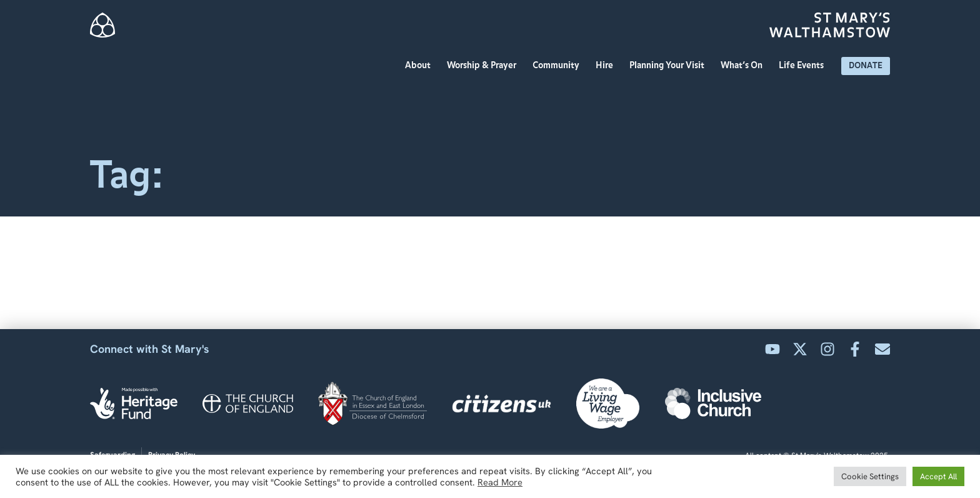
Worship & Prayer (485, 66)
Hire (607, 66)
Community (559, 66)
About (421, 66)
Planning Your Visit (670, 66)
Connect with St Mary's (150, 349)
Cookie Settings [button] (870, 476)
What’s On (745, 66)
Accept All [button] (938, 476)
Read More (500, 482)
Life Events (804, 66)
